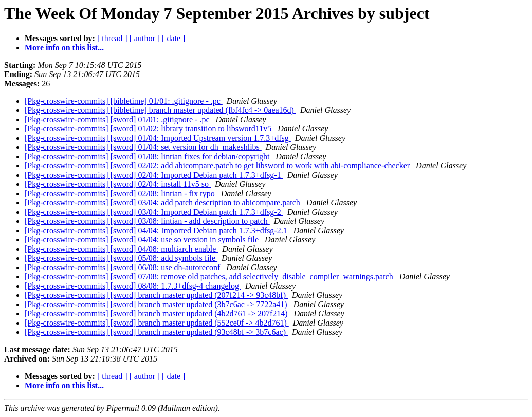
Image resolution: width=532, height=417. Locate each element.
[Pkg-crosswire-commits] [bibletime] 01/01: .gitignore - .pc (124, 101)
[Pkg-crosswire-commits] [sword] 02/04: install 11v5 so (118, 184)
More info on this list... (64, 48)
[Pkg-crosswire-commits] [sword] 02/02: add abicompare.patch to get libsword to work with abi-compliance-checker (218, 166)
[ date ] (173, 38)
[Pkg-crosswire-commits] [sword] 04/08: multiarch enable (121, 249)
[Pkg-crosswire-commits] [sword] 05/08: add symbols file (121, 258)
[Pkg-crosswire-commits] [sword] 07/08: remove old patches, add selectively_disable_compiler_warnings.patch (210, 277)
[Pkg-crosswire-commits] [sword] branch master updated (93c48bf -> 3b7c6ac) (156, 332)
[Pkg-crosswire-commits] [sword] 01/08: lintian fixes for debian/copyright (148, 156)
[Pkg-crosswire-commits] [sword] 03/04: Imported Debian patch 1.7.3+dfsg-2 (154, 212)
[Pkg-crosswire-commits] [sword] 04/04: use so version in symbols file (143, 240)
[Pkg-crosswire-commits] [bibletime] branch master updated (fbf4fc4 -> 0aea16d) (160, 110)
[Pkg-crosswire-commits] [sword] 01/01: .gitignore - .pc (118, 119)
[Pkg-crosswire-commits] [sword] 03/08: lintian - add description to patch (147, 221)
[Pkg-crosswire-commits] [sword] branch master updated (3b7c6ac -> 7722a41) (157, 304)
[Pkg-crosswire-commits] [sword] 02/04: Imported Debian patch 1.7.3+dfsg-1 (154, 175)
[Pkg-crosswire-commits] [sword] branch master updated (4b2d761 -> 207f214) (157, 314)
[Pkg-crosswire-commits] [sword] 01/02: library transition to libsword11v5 (149, 129)
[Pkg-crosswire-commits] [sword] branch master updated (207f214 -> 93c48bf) (156, 295)
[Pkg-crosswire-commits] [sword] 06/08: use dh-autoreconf (123, 267)
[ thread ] (112, 38)
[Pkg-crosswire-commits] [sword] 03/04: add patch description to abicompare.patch (163, 203)
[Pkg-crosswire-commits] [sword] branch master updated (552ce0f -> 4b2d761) (157, 323)
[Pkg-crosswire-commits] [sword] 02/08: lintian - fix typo (121, 193)
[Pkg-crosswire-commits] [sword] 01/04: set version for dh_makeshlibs (143, 147)
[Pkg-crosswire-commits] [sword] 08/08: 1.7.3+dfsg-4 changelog (133, 286)
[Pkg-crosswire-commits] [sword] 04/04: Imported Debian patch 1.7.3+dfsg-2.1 (157, 230)
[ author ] (145, 38)
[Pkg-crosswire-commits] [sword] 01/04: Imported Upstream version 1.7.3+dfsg (158, 138)
